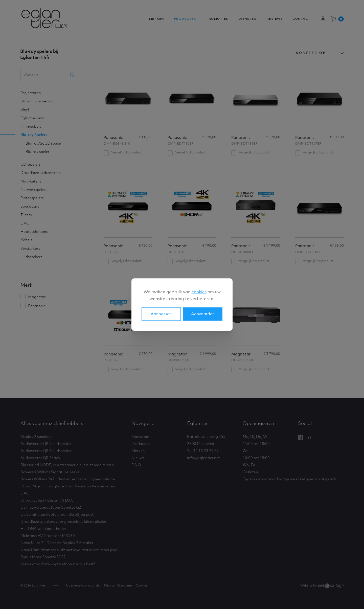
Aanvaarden (203, 314)
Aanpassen (161, 314)
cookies (199, 292)
